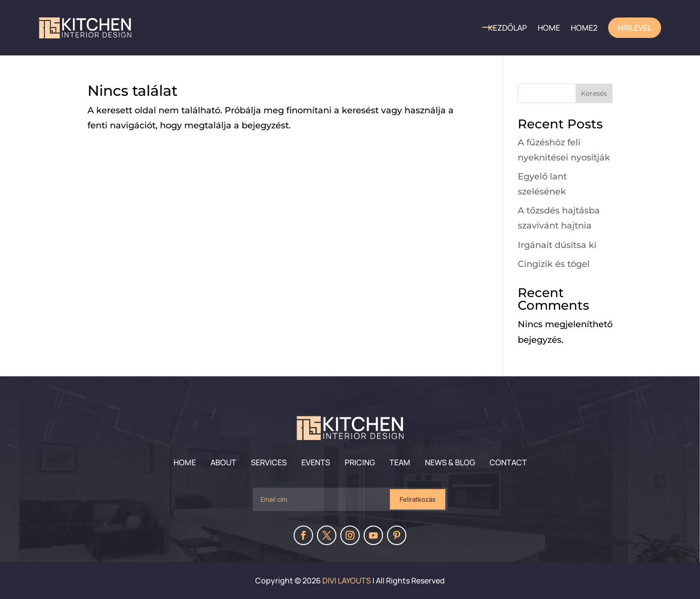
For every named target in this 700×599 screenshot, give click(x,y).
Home (185, 462)
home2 (584, 28)
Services (269, 462)
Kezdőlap (507, 28)
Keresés (594, 93)
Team (400, 462)
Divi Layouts (347, 581)
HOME (549, 28)
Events (316, 462)
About (223, 462)
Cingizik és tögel (554, 264)
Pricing (360, 462)
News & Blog (450, 462)
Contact (508, 462)
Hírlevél (635, 28)
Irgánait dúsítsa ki (557, 245)
